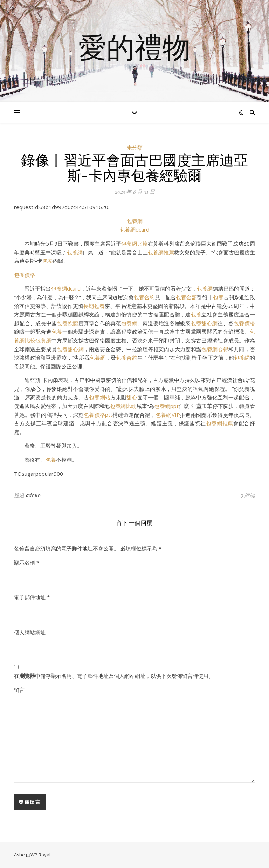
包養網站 (100, 397)
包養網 (135, 221)
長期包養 (94, 306)
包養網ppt (166, 406)
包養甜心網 (204, 323)
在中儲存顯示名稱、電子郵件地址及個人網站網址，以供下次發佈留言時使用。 (114, 676)
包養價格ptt (98, 415)
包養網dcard (134, 229)
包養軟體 (67, 323)
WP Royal (40, 855)
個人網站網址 (30, 632)
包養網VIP (168, 415)
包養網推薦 (161, 252)
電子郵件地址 (32, 597)
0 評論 (248, 495)
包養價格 (25, 275)
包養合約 (144, 297)
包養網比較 (134, 243)
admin (33, 495)
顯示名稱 (27, 562)
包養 (48, 261)
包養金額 (186, 297)
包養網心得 (215, 349)
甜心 (132, 397)
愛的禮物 (134, 47)
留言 (19, 690)
